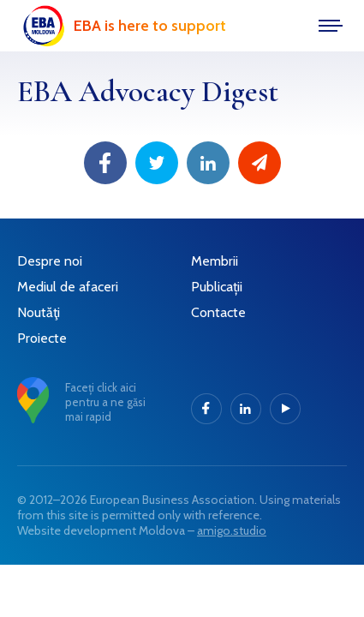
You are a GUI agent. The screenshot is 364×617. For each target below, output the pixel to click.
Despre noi (50, 261)
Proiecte (42, 338)
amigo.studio (232, 530)
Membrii (215, 261)
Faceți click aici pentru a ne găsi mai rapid (105, 402)
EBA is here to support (150, 26)
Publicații (217, 287)
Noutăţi (39, 312)
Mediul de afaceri (68, 287)
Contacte (218, 312)
